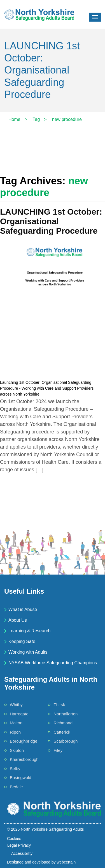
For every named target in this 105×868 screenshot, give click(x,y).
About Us (18, 620)
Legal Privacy (19, 845)
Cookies (14, 839)
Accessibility (22, 853)
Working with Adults (28, 652)
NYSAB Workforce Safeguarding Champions (53, 663)
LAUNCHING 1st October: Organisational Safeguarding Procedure (51, 221)
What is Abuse (23, 609)
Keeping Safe (22, 641)
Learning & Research (29, 631)
